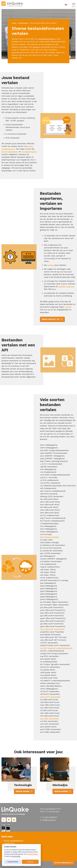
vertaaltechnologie (46, 39)
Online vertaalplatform (13, 841)
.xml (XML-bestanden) (49, 718)
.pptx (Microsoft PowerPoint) (52, 629)
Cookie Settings (33, 854)
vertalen (51, 265)
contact (68, 307)
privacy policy (16, 856)
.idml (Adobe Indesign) (49, 537)
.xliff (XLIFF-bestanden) (50, 697)
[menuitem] (67, 4)
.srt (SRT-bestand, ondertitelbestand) (56, 648)
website (62, 286)
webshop (70, 286)
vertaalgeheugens (29, 152)
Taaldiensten (9, 843)
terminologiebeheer (10, 152)
